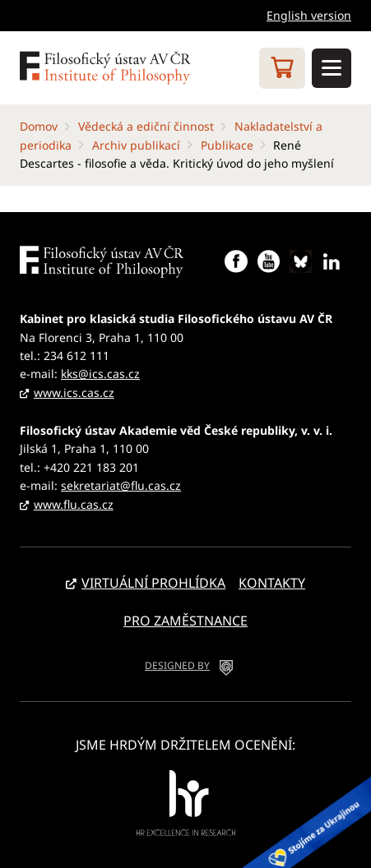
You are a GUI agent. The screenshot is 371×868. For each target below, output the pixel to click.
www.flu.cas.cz (74, 504)
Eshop (282, 68)
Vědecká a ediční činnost (146, 126)
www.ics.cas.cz (74, 392)
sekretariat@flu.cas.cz (121, 485)
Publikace (227, 145)
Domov (39, 126)
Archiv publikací (136, 145)
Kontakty (272, 583)
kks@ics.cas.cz (100, 374)
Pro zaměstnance (185, 621)
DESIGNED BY (177, 665)
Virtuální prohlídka (153, 583)
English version (309, 15)
